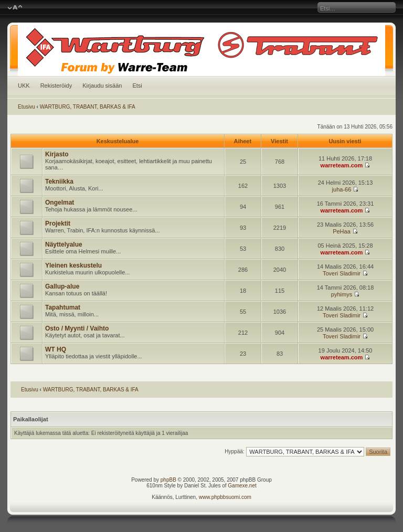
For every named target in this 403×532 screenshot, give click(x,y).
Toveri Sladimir (342, 273)
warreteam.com (342, 165)
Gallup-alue (62, 286)
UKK (24, 86)
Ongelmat (60, 203)
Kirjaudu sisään (102, 86)
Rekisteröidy (56, 86)
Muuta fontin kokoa (15, 8)
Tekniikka (59, 182)
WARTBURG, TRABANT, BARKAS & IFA (88, 107)
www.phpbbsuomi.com (225, 497)
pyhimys (342, 294)
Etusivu (26, 107)
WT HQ (56, 349)
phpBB (168, 480)
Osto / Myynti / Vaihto (77, 328)
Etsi (137, 86)
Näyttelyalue (64, 244)
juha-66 (342, 189)
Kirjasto (57, 154)
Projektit (58, 224)
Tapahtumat (63, 307)
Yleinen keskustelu (73, 265)
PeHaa (342, 231)
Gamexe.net (242, 486)
